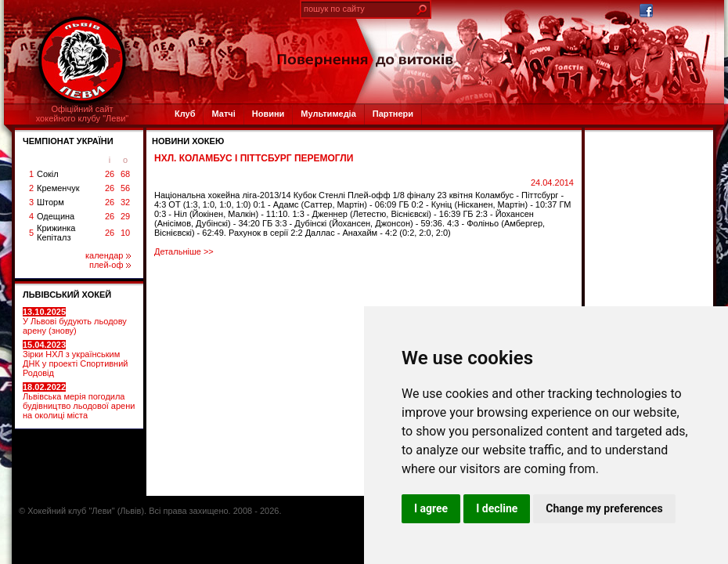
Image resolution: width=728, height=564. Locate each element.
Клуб (185, 114)
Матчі (223, 114)
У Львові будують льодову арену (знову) (75, 321)
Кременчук (58, 188)
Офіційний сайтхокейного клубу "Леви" (83, 114)
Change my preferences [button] (604, 508)
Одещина (56, 216)
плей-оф (110, 265)
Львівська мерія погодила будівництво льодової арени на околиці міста (79, 401)
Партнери (393, 114)
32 (125, 202)
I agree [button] (431, 508)
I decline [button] (497, 508)
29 (125, 216)
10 (125, 233)
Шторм (50, 202)
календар (108, 255)
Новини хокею (188, 141)
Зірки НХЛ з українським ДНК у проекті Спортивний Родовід (75, 359)
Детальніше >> (184, 251)
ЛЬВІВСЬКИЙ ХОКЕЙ (67, 295)
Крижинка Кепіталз (56, 233)
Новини (268, 114)
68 (125, 174)
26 (110, 174)
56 (125, 188)
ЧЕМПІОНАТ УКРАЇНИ (68, 141)
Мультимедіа (328, 114)
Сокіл (48, 174)
